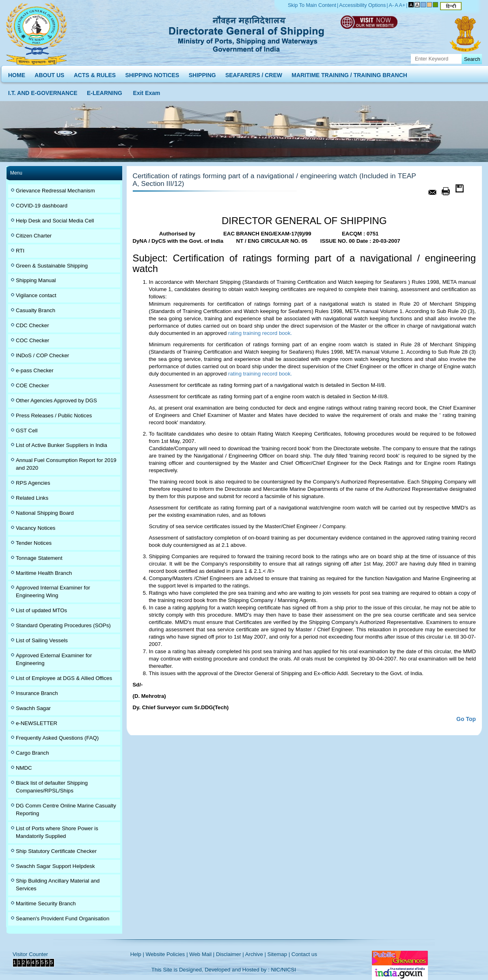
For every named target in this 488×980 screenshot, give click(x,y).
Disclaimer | (230, 954)
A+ (402, 5)
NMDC (24, 768)
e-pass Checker (35, 370)
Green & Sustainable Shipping (52, 266)
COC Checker (32, 340)
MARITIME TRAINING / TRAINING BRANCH (349, 73)
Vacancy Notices (36, 528)
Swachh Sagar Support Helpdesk (55, 866)
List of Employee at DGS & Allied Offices (64, 678)
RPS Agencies (33, 483)
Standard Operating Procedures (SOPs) (63, 625)
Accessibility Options (362, 5)
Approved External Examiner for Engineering (54, 659)
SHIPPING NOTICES (152, 73)
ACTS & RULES (95, 73)
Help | (137, 954)
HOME (17, 73)
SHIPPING (202, 73)
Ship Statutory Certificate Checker (56, 851)
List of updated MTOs (41, 610)
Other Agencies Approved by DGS (56, 400)
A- (392, 5)
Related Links (32, 498)
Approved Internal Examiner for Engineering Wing (53, 591)
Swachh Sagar (33, 708)
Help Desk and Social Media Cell (55, 221)
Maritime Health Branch (44, 573)
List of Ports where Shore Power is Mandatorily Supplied (57, 832)
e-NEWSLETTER (37, 723)
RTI (20, 251)
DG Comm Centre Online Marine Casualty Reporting (66, 809)
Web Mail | (202, 954)
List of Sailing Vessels (42, 640)
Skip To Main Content (312, 5)
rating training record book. (259, 333)
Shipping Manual (36, 280)
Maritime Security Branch (46, 903)
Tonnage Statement (39, 558)
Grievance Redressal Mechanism (55, 191)
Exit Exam (147, 91)
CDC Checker (32, 325)
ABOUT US (49, 73)
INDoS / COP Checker (42, 355)
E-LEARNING (105, 91)
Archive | (256, 954)
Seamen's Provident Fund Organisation (63, 918)
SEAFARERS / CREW (254, 73)
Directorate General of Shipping (247, 32)
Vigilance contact (36, 295)
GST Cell (27, 431)
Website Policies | (167, 954)
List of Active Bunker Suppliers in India (62, 445)
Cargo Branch (32, 753)
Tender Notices (34, 543)
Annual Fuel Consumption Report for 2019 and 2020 (66, 464)
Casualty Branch (36, 310)
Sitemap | (279, 954)
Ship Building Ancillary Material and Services (58, 885)
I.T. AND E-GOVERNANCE (43, 91)
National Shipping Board (45, 513)
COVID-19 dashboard (42, 206)
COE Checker (32, 385)
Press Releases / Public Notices (54, 416)
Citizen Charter (34, 236)
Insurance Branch (37, 693)
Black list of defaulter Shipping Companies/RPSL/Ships (52, 787)
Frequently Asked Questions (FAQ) (57, 738)
